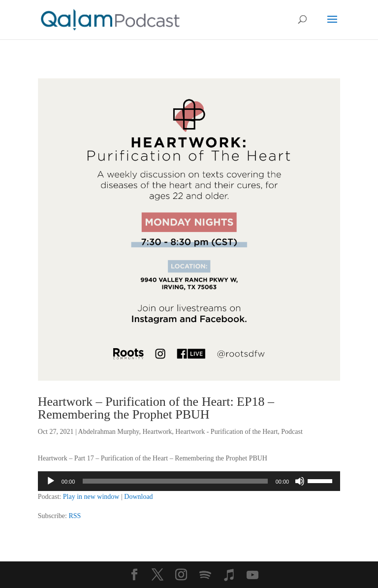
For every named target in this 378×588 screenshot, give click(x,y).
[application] (189, 481)
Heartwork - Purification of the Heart (226, 432)
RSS (75, 516)
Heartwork (157, 432)
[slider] (175, 481)
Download (138, 497)
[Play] (51, 481)
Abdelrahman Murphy (109, 432)
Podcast (292, 432)
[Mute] (300, 481)
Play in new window (91, 497)
